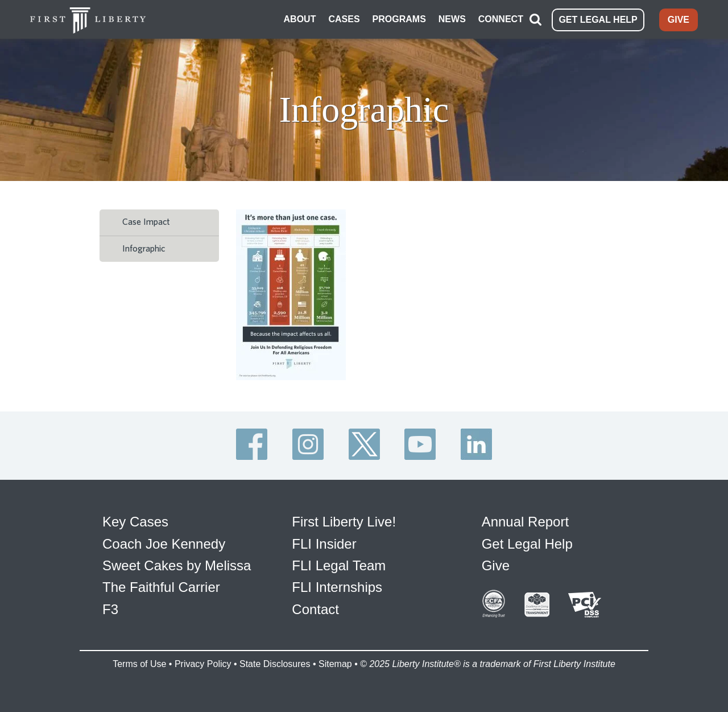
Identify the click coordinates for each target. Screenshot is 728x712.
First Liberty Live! (344, 522)
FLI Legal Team (339, 565)
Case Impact (146, 222)
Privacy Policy (203, 664)
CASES (344, 19)
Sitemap (335, 664)
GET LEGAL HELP (598, 20)
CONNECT (501, 19)
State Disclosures (275, 664)
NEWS (452, 19)
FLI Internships (337, 587)
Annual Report (525, 522)
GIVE (679, 20)
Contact (315, 609)
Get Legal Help (527, 544)
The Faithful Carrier (161, 587)
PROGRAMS (399, 19)
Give (496, 565)
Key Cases (135, 522)
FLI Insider (324, 544)
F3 (110, 609)
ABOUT (300, 19)
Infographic (144, 249)
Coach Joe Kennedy (164, 544)
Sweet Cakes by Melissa (177, 565)
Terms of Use (139, 664)
